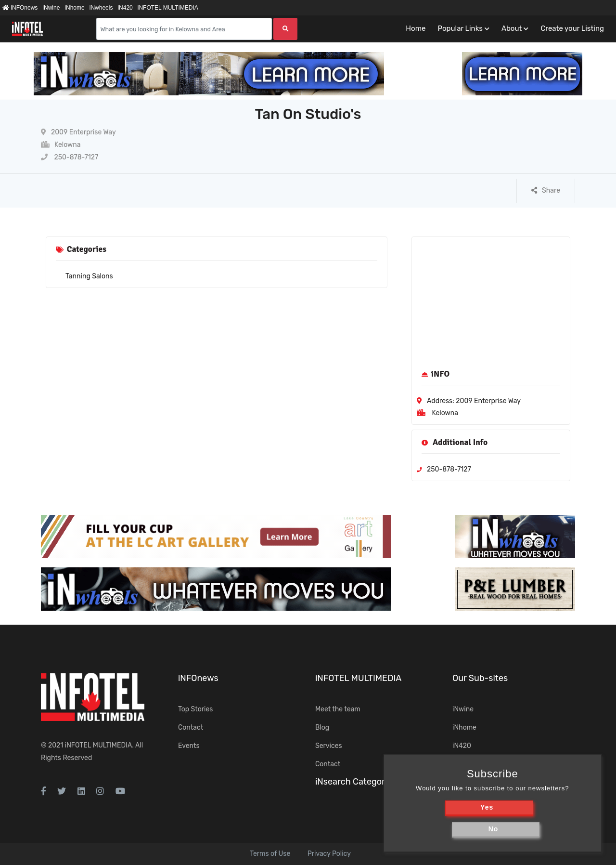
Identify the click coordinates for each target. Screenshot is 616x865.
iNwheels (101, 8)
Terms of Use (270, 854)
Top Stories (195, 709)
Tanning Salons (89, 276)
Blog (322, 727)
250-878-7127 (70, 157)
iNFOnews (20, 8)
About (512, 28)
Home (416, 28)
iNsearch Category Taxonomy (374, 782)
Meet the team (338, 709)
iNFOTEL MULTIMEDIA (168, 8)
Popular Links (460, 28)
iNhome (74, 8)
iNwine (51, 8)
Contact (191, 727)
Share (546, 190)
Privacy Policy (329, 854)
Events (189, 746)
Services (329, 746)
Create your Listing (572, 28)
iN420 (125, 8)
